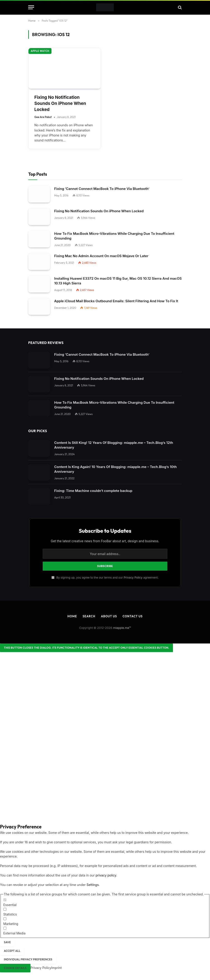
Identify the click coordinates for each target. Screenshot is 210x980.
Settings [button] (93, 885)
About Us (109, 616)
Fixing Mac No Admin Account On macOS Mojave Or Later (101, 256)
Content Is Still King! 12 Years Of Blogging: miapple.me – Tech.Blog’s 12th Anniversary (114, 445)
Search (89, 616)
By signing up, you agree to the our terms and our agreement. (105, 578)
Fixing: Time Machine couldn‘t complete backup (93, 491)
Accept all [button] (12, 951)
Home (72, 616)
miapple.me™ (122, 628)
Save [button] (7, 942)
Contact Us (133, 616)
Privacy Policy (133, 578)
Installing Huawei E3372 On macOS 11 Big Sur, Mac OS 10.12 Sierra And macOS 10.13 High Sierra (118, 281)
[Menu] (31, 7)
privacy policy (106, 875)
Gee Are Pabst (43, 117)
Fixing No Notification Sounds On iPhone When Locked (60, 103)
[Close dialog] (86, 648)
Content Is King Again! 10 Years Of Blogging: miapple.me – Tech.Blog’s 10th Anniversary (115, 469)
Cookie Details (15, 968)
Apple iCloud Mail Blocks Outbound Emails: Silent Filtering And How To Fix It (116, 301)
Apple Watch (40, 51)
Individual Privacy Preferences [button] (28, 959)
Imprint (56, 968)
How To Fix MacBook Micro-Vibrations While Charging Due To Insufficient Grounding (114, 236)
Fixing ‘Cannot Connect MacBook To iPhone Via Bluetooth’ (102, 189)
